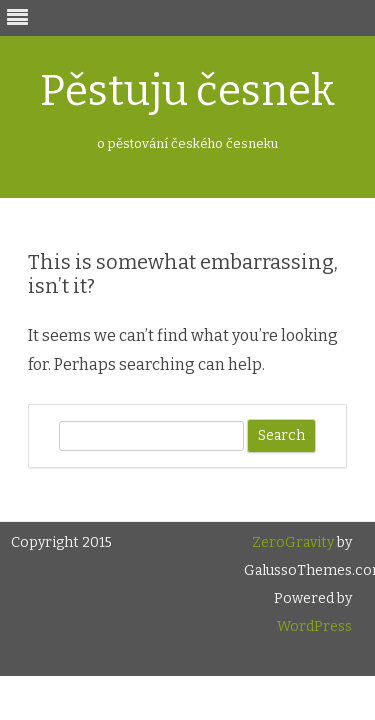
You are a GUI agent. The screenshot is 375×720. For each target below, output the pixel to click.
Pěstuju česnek (187, 91)
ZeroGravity (293, 542)
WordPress (314, 626)
